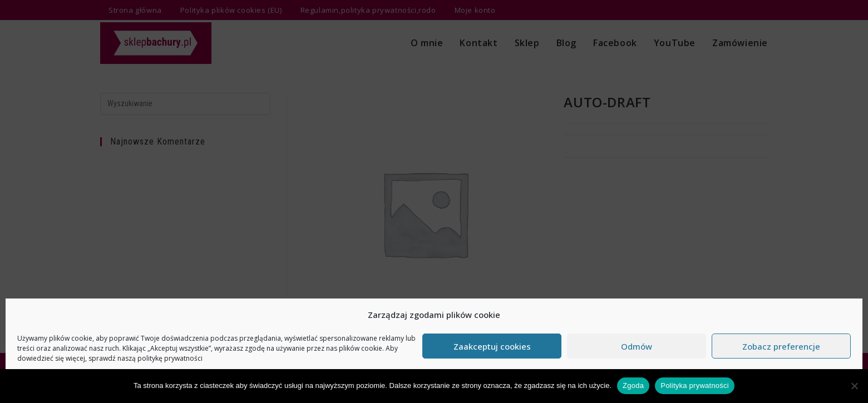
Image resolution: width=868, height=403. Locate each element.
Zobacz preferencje (781, 346)
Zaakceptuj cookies (492, 346)
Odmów (637, 346)
